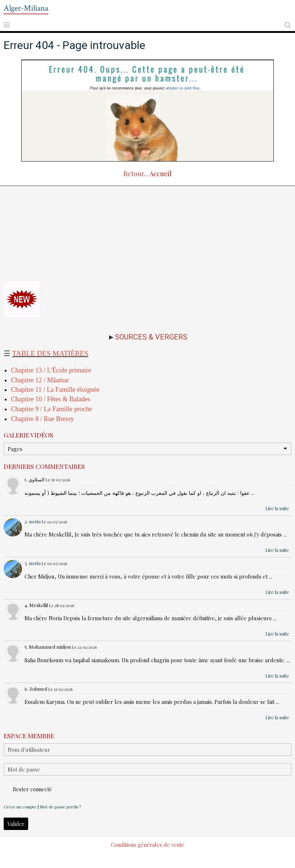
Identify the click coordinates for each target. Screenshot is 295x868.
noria (35, 521)
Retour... (136, 174)
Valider (16, 824)
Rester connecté (28, 789)
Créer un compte (20, 807)
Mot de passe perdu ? (60, 807)
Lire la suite (277, 508)
